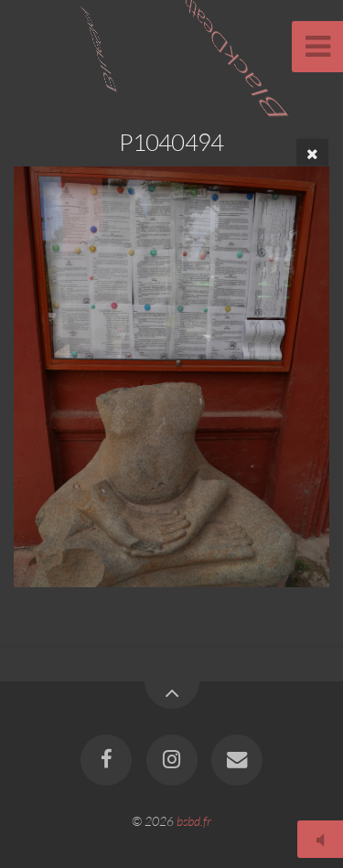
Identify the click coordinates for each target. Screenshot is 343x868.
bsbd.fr (194, 821)
